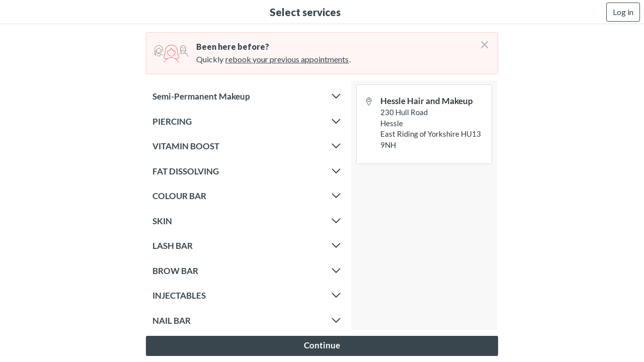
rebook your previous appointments (287, 59)
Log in (623, 12)
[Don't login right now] (481, 41)
